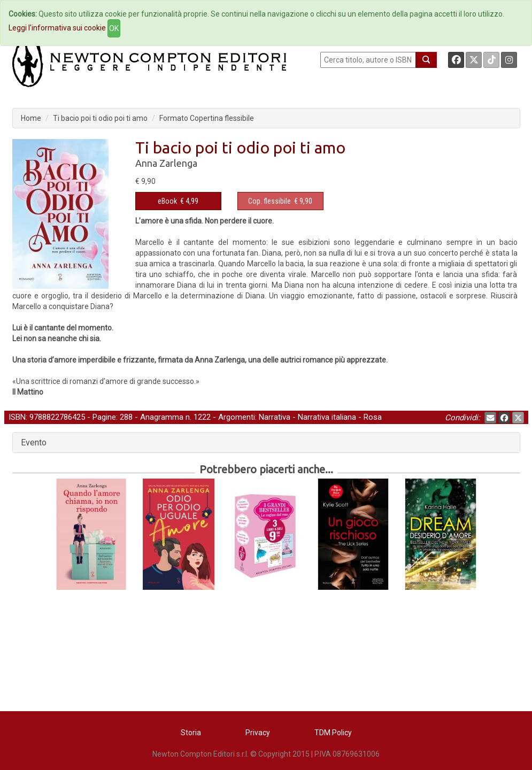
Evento (34, 442)
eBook (167, 201)
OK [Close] (114, 28)
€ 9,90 (280, 201)
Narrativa (275, 417)
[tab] (266, 443)
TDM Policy (333, 733)
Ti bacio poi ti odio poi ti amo (100, 118)
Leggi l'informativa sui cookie (57, 28)
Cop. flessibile (269, 201)
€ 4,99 (178, 201)
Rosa (373, 417)
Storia (191, 733)
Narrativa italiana (327, 417)
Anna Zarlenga (166, 163)
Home (31, 118)
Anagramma (162, 417)
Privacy (258, 733)
